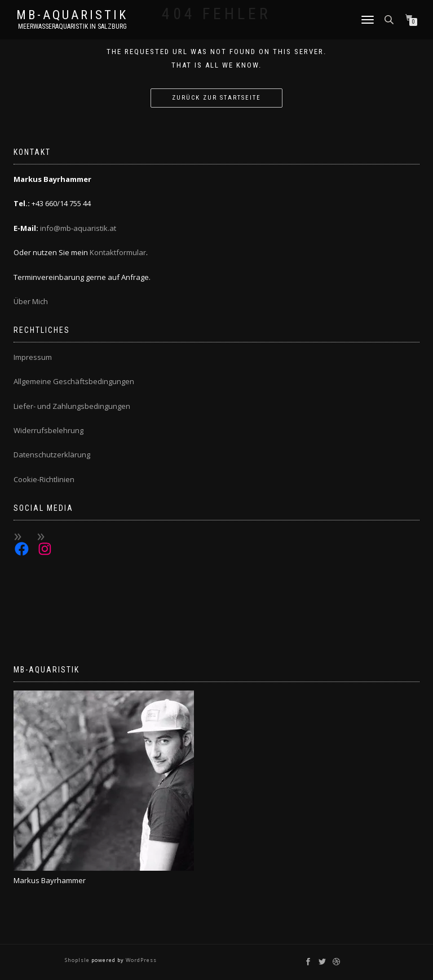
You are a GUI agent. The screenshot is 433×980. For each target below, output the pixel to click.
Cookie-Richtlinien (44, 479)
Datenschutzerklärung (52, 455)
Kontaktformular (118, 252)
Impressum (33, 357)
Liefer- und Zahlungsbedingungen (72, 406)
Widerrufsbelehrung (48, 430)
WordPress (140, 960)
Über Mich (31, 301)
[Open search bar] (390, 19)
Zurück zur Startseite (216, 98)
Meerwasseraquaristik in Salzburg (72, 26)
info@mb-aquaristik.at (78, 228)
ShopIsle (78, 960)
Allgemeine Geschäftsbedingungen (74, 381)
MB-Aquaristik (72, 15)
